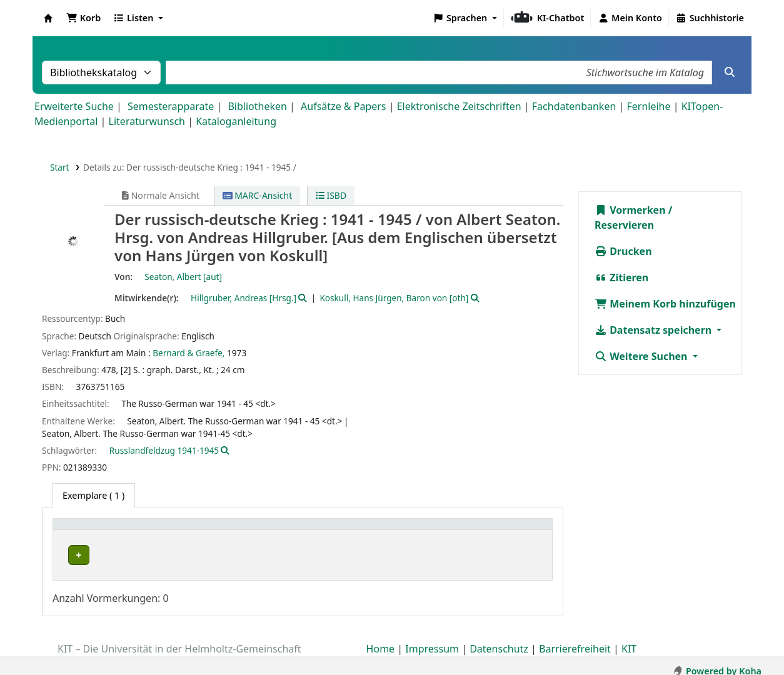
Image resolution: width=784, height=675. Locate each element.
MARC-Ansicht (258, 195)
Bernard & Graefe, (188, 353)
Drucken (623, 251)
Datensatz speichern (654, 330)
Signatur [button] (432, 530)
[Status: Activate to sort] (521, 531)
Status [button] (509, 530)
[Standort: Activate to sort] (345, 531)
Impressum (432, 639)
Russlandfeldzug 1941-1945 (164, 450)
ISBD (331, 195)
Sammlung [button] (225, 530)
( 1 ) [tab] (93, 495)
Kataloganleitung (236, 121)
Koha (48, 18)
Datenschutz (499, 639)
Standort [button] (308, 530)
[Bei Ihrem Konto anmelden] (630, 18)
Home (381, 639)
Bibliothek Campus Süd (113, 555)
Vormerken (630, 210)
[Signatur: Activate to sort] (449, 531)
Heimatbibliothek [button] (98, 530)
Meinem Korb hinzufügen (665, 304)
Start (60, 167)
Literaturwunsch (147, 121)
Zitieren (621, 277)
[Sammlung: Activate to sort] (240, 531)
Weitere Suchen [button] (642, 356)
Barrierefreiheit (575, 639)
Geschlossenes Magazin (335, 555)
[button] (83, 18)
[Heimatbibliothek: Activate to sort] (125, 531)
